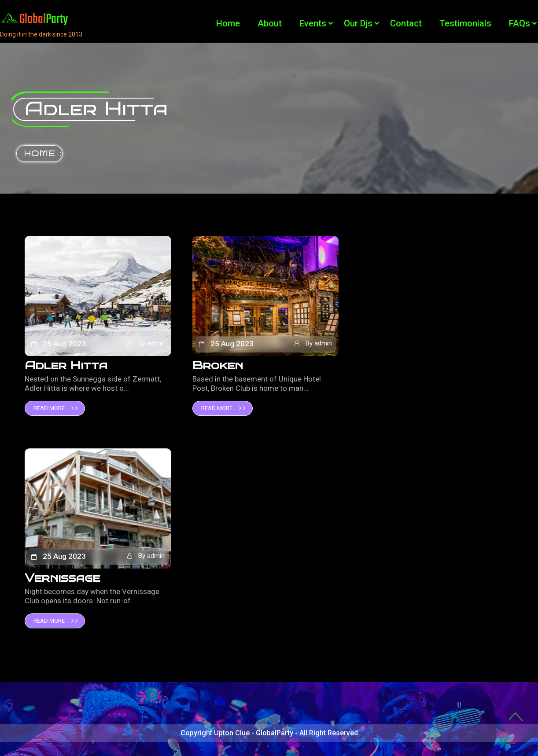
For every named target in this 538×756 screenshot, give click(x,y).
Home (228, 23)
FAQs (520, 23)
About (270, 23)
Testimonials (465, 23)
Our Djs (358, 23)
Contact (406, 23)
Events (313, 23)
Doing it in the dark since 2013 (41, 34)
